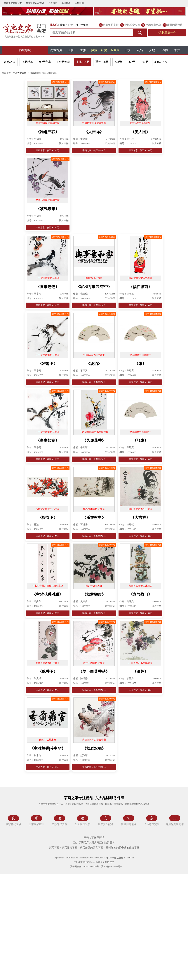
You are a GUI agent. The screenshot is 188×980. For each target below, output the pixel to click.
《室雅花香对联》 (48, 594)
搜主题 (74, 25)
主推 (83, 50)
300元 (145, 62)
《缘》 (140, 364)
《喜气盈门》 (140, 594)
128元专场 (64, 62)
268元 (131, 62)
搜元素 (84, 25)
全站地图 (79, 3)
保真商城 (34, 73)
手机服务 (66, 3)
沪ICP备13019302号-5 (112, 867)
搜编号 (64, 25)
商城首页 (56, 50)
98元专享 (45, 62)
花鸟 (140, 50)
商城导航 (25, 50)
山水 (127, 50)
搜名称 (54, 25)
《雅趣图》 (48, 364)
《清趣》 (140, 672)
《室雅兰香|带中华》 (48, 748)
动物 (165, 50)
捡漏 (94, 50)
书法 (177, 50)
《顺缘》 (140, 441)
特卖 (104, 50)
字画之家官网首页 (13, 3)
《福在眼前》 (140, 287)
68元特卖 (27, 62)
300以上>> (161, 62)
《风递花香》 (94, 441)
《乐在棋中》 (94, 518)
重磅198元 (102, 62)
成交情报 (53, 3)
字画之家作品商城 (35, 3)
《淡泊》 (94, 364)
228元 (118, 62)
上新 (71, 50)
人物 (152, 50)
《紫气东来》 (48, 209)
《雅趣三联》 (48, 132)
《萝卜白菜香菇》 (94, 672)
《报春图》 (48, 518)
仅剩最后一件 (167, 32)
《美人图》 (140, 132)
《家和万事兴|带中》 (94, 287)
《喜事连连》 (48, 287)
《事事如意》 (48, 441)
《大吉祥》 (94, 132)
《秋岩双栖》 (94, 748)
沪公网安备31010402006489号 (84, 867)
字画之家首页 (20, 73)
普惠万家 (10, 62)
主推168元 (83, 62)
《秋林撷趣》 (94, 594)
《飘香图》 (48, 672)
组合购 (115, 50)
